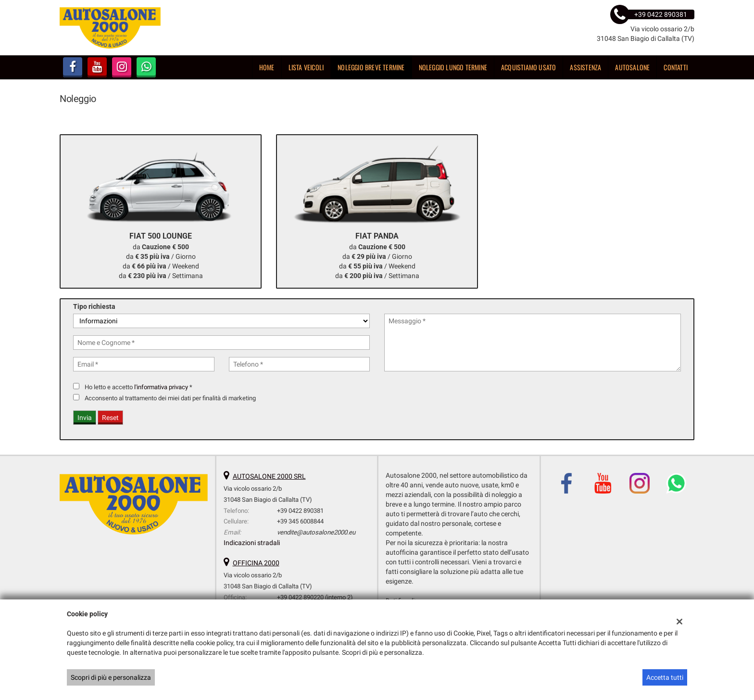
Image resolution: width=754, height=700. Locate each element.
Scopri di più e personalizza (111, 677)
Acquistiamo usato (528, 67)
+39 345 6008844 (300, 521)
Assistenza (585, 67)
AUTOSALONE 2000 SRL (269, 476)
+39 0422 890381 (300, 511)
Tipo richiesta (94, 306)
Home (267, 67)
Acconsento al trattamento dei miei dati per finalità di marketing (170, 398)
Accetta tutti (665, 677)
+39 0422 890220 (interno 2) (315, 597)
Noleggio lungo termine (453, 67)
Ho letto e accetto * (138, 387)
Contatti (676, 67)
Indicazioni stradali (252, 543)
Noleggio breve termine (371, 67)
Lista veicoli (306, 67)
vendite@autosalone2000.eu (316, 532)
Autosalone (632, 67)
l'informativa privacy (161, 387)
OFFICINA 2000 (256, 563)
